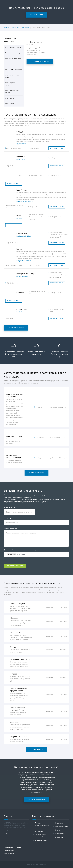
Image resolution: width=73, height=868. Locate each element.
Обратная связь (9, 853)
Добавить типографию (36, 800)
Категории (16, 28)
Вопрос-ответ (59, 823)
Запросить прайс (57, 148)
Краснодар (26, 28)
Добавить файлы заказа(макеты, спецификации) (20, 550)
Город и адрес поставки (12, 518)
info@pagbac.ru (9, 850)
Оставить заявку (37, 15)
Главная (6, 28)
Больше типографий (16, 328)
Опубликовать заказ (15, 566)
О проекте (58, 830)
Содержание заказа (10, 528)
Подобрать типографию (40, 62)
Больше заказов (37, 749)
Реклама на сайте (41, 840)
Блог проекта (59, 834)
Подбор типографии (61, 827)
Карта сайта (59, 837)
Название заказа (9, 507)
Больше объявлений (36, 473)
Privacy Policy (42, 864)
